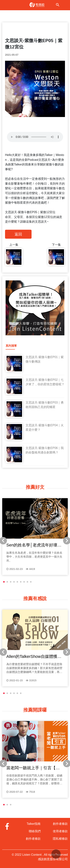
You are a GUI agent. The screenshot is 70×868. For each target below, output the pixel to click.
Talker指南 (34, 824)
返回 (18, 234)
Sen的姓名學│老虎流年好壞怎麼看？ (34, 545)
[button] (4, 582)
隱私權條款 (60, 839)
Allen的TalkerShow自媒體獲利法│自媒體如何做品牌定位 (34, 657)
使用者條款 (60, 831)
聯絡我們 (35, 831)
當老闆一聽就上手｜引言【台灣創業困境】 (33, 768)
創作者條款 (33, 839)
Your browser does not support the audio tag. (35, 137)
